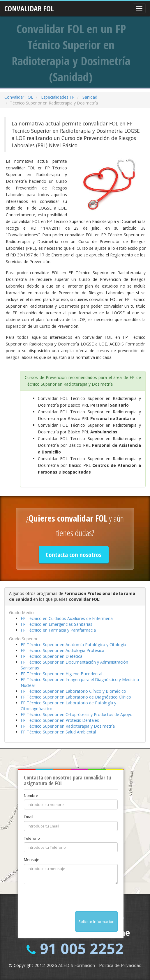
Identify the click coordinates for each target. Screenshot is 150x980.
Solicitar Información (96, 921)
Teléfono (32, 838)
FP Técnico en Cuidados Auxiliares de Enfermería (67, 618)
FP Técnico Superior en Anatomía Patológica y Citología (73, 645)
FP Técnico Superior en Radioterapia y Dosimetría (68, 726)
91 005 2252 (82, 949)
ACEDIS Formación (77, 965)
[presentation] (68, 900)
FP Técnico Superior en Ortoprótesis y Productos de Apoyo (77, 714)
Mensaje (32, 860)
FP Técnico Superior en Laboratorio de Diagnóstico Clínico (76, 697)
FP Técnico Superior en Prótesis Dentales (60, 720)
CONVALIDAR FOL (29, 7)
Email (29, 817)
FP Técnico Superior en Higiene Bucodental (61, 674)
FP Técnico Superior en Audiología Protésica (62, 650)
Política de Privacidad (120, 965)
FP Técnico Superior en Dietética (52, 656)
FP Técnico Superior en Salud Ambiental (58, 732)
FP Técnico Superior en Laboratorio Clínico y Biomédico (73, 691)
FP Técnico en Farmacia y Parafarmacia (58, 630)
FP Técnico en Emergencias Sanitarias (57, 624)
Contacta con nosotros (74, 555)
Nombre (31, 795)
